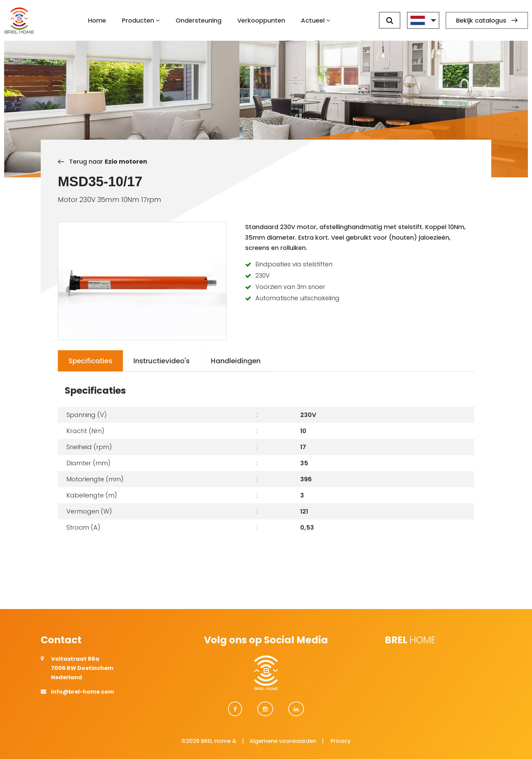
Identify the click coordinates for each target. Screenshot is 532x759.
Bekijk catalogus (487, 21)
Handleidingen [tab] (236, 361)
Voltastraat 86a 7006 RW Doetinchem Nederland (82, 668)
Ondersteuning (199, 21)
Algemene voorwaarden (283, 741)
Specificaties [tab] (90, 361)
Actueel (316, 21)
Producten (141, 21)
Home (97, 21)
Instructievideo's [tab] (162, 361)
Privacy (341, 741)
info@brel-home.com (83, 692)
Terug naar (103, 161)
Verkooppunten (262, 21)
